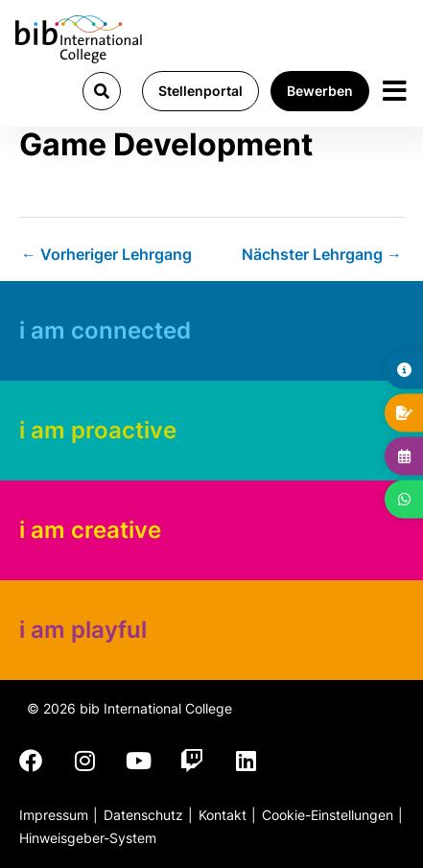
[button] (102, 91)
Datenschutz (143, 815)
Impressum (54, 815)
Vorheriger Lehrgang (106, 254)
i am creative (90, 530)
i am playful (83, 630)
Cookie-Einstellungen (328, 815)
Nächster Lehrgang (322, 254)
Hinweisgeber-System (88, 838)
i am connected (105, 330)
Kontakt (223, 815)
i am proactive (98, 430)
